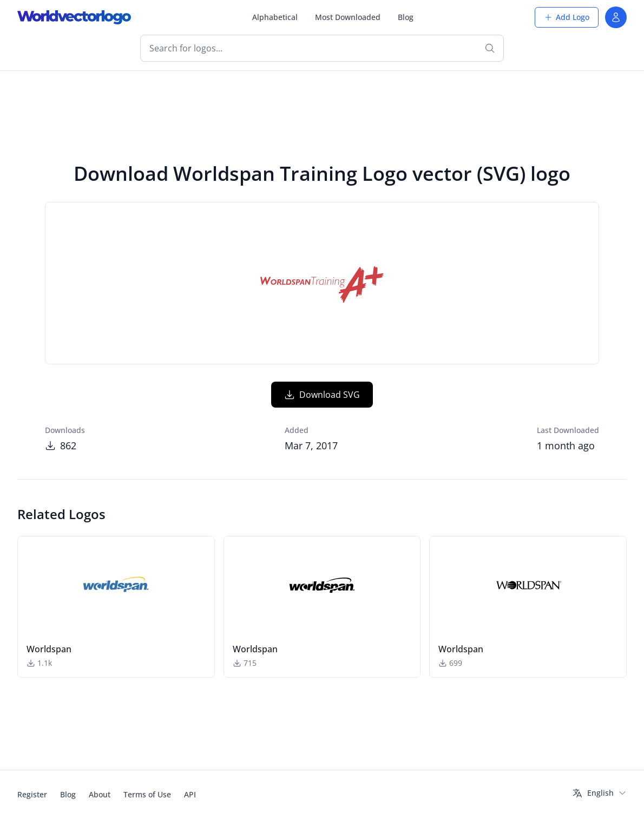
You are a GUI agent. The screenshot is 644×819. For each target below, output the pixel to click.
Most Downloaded (348, 17)
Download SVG (322, 395)
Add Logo (567, 17)
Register (32, 794)
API (190, 794)
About (100, 794)
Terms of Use (147, 794)
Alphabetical (275, 17)
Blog (406, 17)
